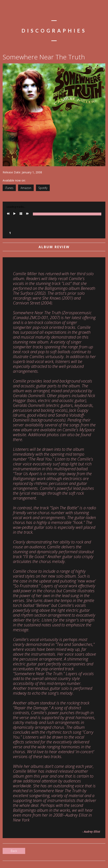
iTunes (9, 188)
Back (14, 851)
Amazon (26, 188)
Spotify (43, 188)
